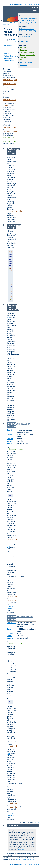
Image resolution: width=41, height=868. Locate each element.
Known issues (24, 39)
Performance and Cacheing (29, 18)
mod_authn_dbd (13, 539)
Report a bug (24, 41)
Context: (10, 439)
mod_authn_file (10, 100)
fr (15, 42)
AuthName (23, 47)
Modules (12, 4)
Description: (8, 45)
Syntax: (10, 434)
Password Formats (26, 62)
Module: (10, 443)
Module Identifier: (10, 56)
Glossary (30, 4)
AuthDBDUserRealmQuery (28, 31)
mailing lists (21, 850)
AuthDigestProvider (12, 141)
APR (8, 317)
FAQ (25, 4)
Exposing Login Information (29, 23)
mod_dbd (9, 106)
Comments (23, 65)
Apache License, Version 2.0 (25, 859)
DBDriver (23, 57)
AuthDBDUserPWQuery (27, 29)
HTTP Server (14, 23)
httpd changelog (25, 37)
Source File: (8, 58)
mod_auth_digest (10, 80)
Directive (12, 426)
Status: (6, 54)
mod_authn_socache (14, 211)
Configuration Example (27, 21)
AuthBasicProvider (11, 137)
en (14, 40)
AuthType (23, 50)
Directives (19, 4)
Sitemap (37, 4)
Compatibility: (9, 61)
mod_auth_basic (10, 84)
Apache (6, 23)
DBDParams (24, 60)
